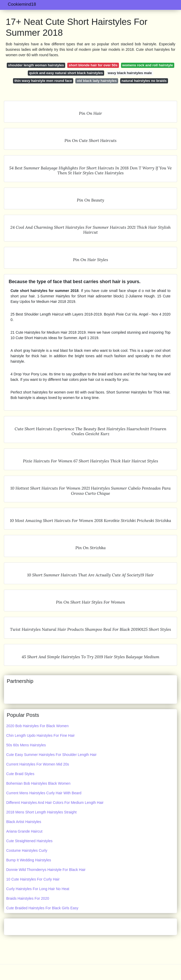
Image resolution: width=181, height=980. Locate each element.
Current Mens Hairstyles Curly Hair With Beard (44, 793)
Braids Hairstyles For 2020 (28, 898)
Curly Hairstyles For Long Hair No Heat (38, 889)
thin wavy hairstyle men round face (43, 81)
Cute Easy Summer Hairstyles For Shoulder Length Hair (51, 755)
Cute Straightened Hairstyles (29, 841)
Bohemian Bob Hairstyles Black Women (38, 783)
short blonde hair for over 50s (93, 65)
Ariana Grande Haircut (24, 831)
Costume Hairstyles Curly (27, 850)
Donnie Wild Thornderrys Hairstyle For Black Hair (46, 870)
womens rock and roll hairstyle (148, 65)
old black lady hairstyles (97, 81)
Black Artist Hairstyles (24, 822)
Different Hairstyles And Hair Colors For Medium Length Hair (55, 803)
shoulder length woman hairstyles (36, 65)
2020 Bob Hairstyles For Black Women (37, 726)
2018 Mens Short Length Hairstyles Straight (41, 812)
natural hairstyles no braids (144, 81)
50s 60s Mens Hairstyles (26, 745)
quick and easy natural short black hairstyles (66, 73)
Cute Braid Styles (20, 774)
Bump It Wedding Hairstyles (29, 860)
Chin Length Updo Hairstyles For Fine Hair (41, 735)
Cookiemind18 (22, 4)
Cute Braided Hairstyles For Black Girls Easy (42, 908)
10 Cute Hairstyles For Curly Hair (33, 879)
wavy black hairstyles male (130, 73)
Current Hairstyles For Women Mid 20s (38, 764)
